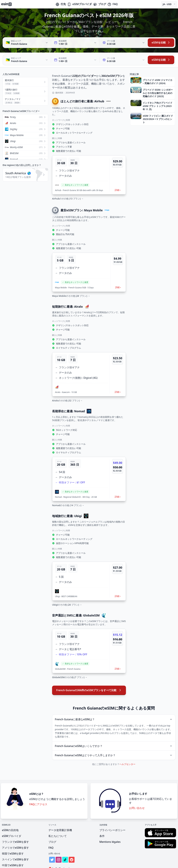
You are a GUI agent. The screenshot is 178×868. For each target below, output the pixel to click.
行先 (61, 4)
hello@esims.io (60, 854)
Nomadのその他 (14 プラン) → (68, 490)
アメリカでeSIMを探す (15, 833)
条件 (102, 821)
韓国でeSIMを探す (13, 839)
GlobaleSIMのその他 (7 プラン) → (70, 662)
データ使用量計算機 (60, 815)
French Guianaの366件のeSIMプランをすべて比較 (89, 675)
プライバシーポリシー (112, 815)
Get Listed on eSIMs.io (64, 860)
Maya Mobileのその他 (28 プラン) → (71, 281)
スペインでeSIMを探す (15, 845)
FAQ (113, 4)
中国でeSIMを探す (13, 850)
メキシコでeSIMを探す (15, 856)
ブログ (100, 4)
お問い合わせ (137, 793)
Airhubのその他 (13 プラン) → (68, 184)
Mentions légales (110, 827)
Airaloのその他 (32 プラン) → (67, 386)
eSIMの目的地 (10, 815)
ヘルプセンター (127, 749)
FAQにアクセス (38, 789)
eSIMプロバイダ (79, 4)
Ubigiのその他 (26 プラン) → (67, 590)
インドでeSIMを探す (14, 862)
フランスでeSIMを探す (15, 827)
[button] (89, 160)
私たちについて (58, 821)
